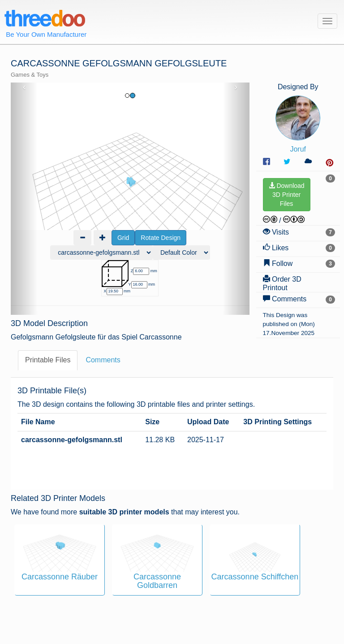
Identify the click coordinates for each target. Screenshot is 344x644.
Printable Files (48, 355)
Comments (103, 355)
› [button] (236, 87)
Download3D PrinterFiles (287, 195)
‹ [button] (24, 87)
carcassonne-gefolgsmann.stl (72, 434)
